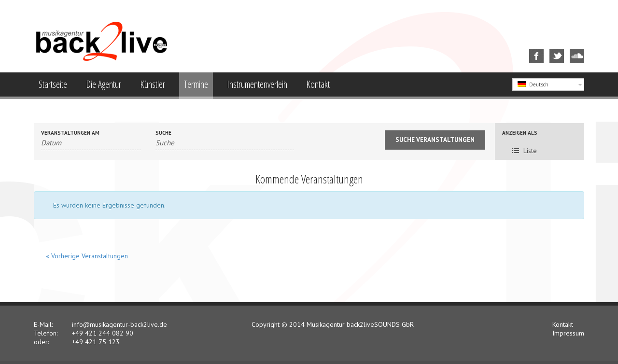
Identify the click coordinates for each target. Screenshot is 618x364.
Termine (196, 84)
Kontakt (318, 84)
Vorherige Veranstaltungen (87, 256)
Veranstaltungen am (70, 133)
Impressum (568, 333)
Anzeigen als (520, 133)
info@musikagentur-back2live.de (119, 324)
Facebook (531, 49)
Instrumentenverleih (257, 84)
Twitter (550, 49)
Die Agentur (104, 84)
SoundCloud (572, 49)
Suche (163, 133)
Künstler (153, 84)
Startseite (53, 84)
